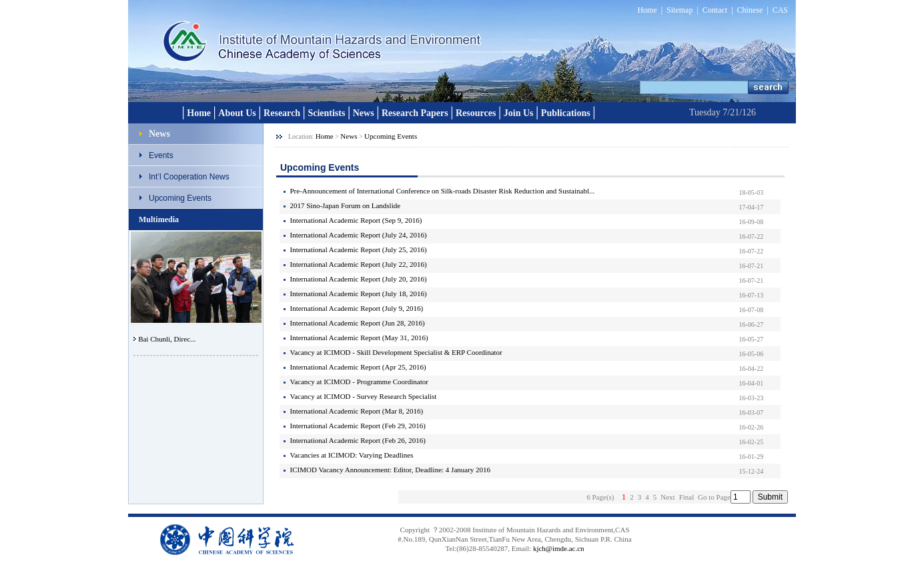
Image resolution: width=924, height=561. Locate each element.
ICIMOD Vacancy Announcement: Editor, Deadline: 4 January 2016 (391, 470)
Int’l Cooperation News (189, 177)
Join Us (519, 113)
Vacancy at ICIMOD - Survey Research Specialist (364, 396)
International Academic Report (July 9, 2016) (357, 308)
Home (647, 10)
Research (282, 113)
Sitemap (679, 10)
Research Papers (415, 113)
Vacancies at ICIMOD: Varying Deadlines (352, 455)
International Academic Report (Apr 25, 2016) (358, 367)
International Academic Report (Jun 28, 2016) (358, 323)
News (364, 113)
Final (687, 497)
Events (161, 155)
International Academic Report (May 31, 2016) (359, 338)
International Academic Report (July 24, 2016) (359, 235)
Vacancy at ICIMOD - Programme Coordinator (359, 382)
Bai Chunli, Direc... (167, 339)
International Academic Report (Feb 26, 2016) (358, 440)
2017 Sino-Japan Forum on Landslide (346, 205)
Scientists (326, 113)
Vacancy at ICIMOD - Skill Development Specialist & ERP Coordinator (396, 352)
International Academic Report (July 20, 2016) (359, 279)
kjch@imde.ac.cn (559, 548)
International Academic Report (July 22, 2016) (359, 264)
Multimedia (159, 219)
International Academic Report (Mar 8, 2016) (357, 411)
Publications (566, 113)
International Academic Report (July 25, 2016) (359, 249)
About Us (237, 113)
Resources (476, 113)
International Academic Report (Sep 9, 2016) (356, 220)
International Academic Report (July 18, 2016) (359, 294)
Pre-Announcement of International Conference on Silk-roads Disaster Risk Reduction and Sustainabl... (443, 191)
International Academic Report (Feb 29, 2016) (358, 426)
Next (667, 497)
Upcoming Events (180, 198)
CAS (780, 10)
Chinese (750, 10)
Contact (715, 10)
